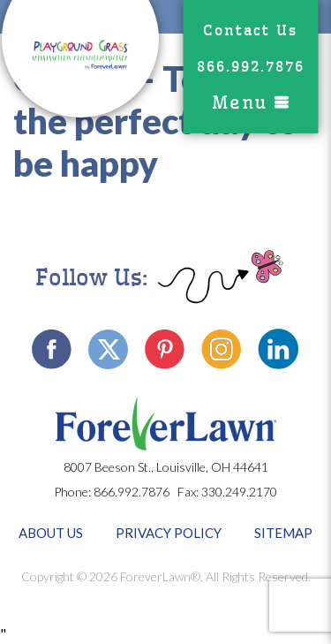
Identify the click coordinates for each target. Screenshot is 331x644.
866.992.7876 (251, 67)
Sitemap (283, 533)
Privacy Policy (169, 533)
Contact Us (250, 30)
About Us (51, 533)
